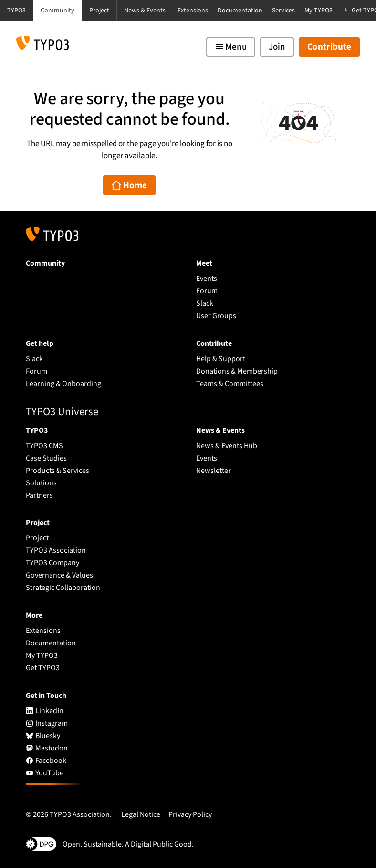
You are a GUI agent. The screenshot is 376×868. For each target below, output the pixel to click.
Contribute (329, 47)
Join (277, 47)
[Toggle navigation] (231, 47)
